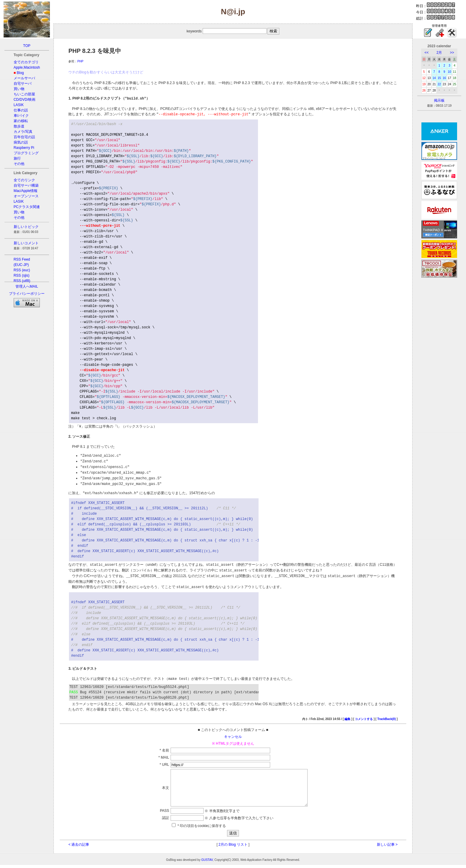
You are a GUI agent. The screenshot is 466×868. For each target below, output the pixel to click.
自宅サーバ (23, 84)
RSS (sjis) (22, 275)
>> (452, 53)
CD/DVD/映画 (25, 100)
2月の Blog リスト (233, 847)
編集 (347, 715)
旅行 (17, 158)
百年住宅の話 (24, 137)
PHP (80, 61)
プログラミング (26, 153)
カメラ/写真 (23, 132)
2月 (439, 53)
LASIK (19, 105)
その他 (19, 164)
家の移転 (21, 121)
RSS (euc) (22, 270)
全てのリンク (24, 180)
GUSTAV (207, 863)
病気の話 (21, 142)
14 (434, 78)
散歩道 (19, 126)
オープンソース (26, 196)
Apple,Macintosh (27, 67)
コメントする (364, 715)
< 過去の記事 (79, 847)
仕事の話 (21, 110)
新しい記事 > (387, 847)
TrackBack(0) (386, 715)
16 (444, 78)
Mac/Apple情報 (26, 191)
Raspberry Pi (24, 148)
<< (426, 53)
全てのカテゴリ (26, 62)
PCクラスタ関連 (27, 207)
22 (439, 84)
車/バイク (21, 116)
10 (450, 72)
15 (439, 78)
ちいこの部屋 (24, 94)
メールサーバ (24, 78)
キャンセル (233, 732)
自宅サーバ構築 (26, 185)
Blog (20, 73)
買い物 (19, 89)
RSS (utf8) (22, 281)
